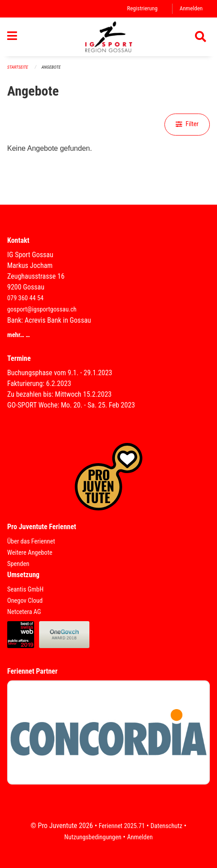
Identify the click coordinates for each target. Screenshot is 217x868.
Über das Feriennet (31, 541)
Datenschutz (166, 826)
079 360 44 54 (25, 298)
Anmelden (191, 8)
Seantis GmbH (25, 590)
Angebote (51, 67)
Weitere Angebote (30, 553)
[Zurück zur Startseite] (109, 37)
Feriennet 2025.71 (122, 826)
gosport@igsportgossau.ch (42, 309)
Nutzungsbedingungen (93, 837)
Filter (187, 124)
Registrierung (142, 8)
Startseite (18, 67)
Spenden (18, 564)
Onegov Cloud (25, 601)
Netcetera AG (24, 612)
